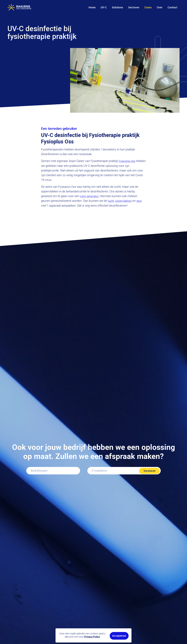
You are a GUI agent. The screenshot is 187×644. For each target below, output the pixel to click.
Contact (172, 7)
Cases (148, 7)
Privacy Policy (93, 637)
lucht (111, 201)
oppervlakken (124, 201)
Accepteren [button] (120, 636)
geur (141, 201)
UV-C (104, 7)
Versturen (149, 470)
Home (92, 7)
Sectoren (134, 7)
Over (160, 7)
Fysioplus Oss (128, 161)
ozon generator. (90, 196)
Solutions (117, 7)
